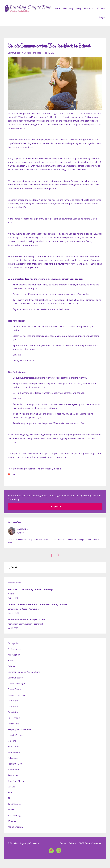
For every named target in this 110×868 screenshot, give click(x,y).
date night (13, 701)
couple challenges (17, 683)
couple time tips (32, 53)
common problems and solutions (24, 672)
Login (102, 17)
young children (15, 827)
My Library (68, 8)
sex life (11, 787)
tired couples (14, 804)
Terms (63, 843)
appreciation (13, 624)
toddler (12, 810)
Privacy (72, 843)
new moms (13, 747)
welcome (12, 594)
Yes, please (55, 506)
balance (12, 666)
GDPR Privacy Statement (91, 843)
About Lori (89, 8)
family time (13, 724)
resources (13, 775)
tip (9, 798)
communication (15, 53)
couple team (14, 689)
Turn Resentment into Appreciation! (27, 620)
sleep (10, 792)
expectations (14, 712)
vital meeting (14, 815)
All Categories (14, 649)
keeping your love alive (32, 609)
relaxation (13, 758)
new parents (14, 752)
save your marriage (17, 781)
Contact (101, 8)
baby (10, 661)
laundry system (15, 735)
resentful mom (15, 764)
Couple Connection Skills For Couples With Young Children (38, 604)
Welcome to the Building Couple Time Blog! (30, 589)
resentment (38, 624)
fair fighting (14, 718)
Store (57, 8)
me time (12, 741)
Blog (79, 8)
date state (13, 706)
